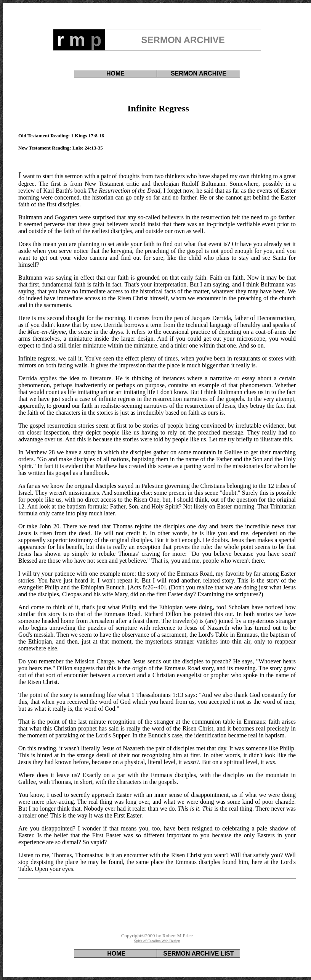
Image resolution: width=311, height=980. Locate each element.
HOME (115, 73)
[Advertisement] (157, 909)
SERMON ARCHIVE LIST (198, 953)
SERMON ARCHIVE (199, 73)
